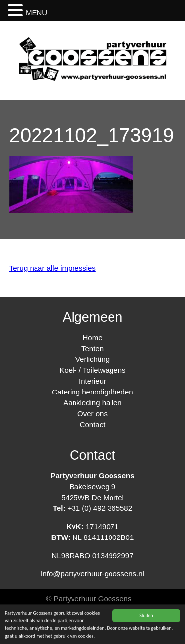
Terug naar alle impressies (53, 268)
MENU (37, 13)
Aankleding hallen (92, 403)
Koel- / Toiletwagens (93, 370)
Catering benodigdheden (92, 392)
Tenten (92, 348)
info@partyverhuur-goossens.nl (92, 574)
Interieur (92, 381)
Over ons (92, 413)
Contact (93, 424)
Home (92, 338)
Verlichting (92, 359)
